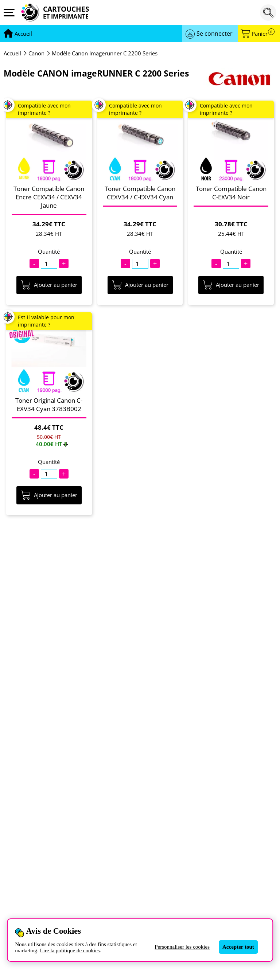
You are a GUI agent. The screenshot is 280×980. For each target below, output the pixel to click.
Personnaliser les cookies (182, 947)
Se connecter (215, 34)
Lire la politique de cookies (70, 950)
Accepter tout (238, 947)
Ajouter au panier (49, 285)
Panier (263, 34)
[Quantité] (49, 264)
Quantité (49, 252)
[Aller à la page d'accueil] (23, 34)
